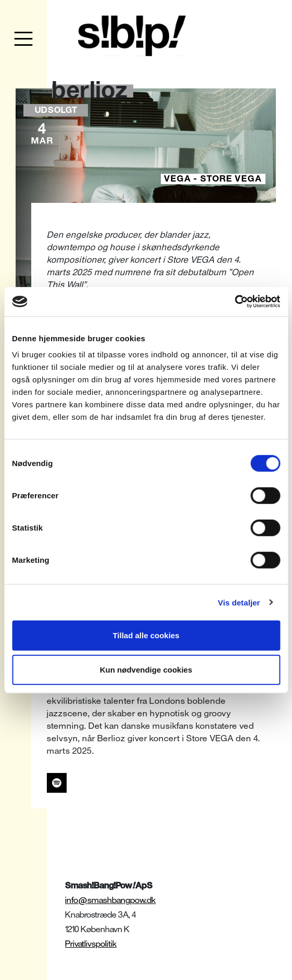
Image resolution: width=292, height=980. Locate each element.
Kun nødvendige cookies (146, 669)
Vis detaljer (239, 602)
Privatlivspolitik (91, 944)
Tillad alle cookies (146, 635)
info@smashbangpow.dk (110, 900)
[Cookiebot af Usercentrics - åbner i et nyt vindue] (234, 302)
